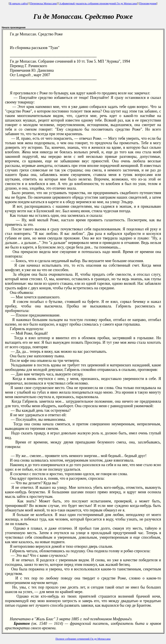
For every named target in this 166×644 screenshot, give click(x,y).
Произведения (148, 3)
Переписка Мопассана (43, 3)
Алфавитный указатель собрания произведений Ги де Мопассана (98, 3)
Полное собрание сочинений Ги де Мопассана (83, 639)
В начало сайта (18, 3)
